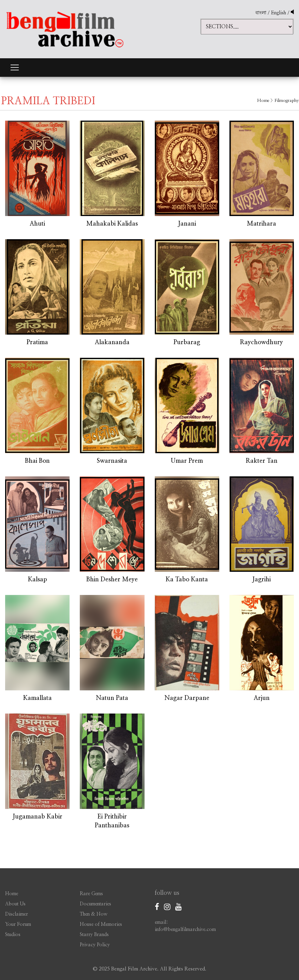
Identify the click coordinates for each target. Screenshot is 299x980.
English (279, 13)
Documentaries (95, 904)
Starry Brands (94, 935)
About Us (15, 904)
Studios (13, 935)
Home (263, 101)
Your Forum (18, 924)
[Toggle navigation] (15, 67)
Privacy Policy (95, 945)
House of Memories (101, 924)
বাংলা (261, 13)
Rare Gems (91, 894)
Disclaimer (17, 914)
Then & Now (94, 914)
